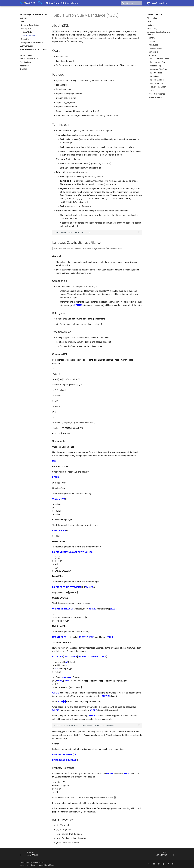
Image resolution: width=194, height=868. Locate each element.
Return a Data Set (158, 62)
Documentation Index (30, 25)
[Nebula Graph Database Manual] (31, 3)
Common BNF (154, 52)
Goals (149, 21)
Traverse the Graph (158, 87)
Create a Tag (155, 66)
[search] (127, 3)
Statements (154, 55)
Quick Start (26, 39)
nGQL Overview (29, 36)
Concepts (25, 28)
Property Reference (157, 94)
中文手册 (24, 69)
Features (151, 25)
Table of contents (155, 14)
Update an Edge (157, 83)
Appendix (24, 66)
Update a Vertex (157, 80)
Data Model (27, 32)
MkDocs (32, 865)
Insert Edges (155, 76)
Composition (154, 41)
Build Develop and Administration (33, 49)
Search (153, 90)
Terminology (152, 28)
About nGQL (152, 18)
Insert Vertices (156, 73)
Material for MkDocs (46, 865)
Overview (24, 18)
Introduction (26, 21)
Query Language (27, 46)
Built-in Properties (156, 97)
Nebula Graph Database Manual (33, 14)
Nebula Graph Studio (28, 59)
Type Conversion (156, 48)
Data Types (153, 45)
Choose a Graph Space (160, 59)
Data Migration (26, 55)
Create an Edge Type (159, 69)
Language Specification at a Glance (158, 33)
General (152, 38)
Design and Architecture (31, 43)
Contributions (25, 62)
